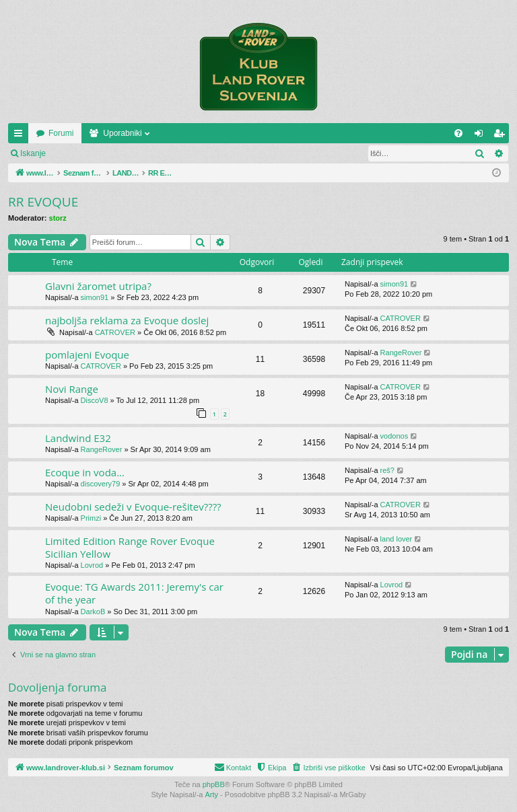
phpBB (214, 784)
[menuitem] (458, 133)
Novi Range (72, 389)
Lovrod (92, 565)
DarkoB (93, 612)
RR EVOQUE (43, 202)
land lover (397, 539)
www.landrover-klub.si (76, 133)
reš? (387, 470)
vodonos (394, 436)
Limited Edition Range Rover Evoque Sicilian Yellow (130, 547)
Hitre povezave (21, 136)
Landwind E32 (78, 438)
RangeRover (401, 353)
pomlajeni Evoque (87, 355)
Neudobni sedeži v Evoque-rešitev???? (133, 507)
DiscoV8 (95, 400)
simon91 (95, 297)
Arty (212, 795)
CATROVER (115, 332)
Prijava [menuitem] (482, 136)
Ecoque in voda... (85, 472)
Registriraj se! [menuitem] (502, 136)
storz (58, 218)
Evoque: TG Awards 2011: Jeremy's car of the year (134, 593)
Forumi (156, 133)
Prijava (78, 153)
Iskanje (33, 153)
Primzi (91, 518)
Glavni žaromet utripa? (98, 286)
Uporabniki (217, 133)
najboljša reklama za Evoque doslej (127, 320)
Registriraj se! (134, 153)
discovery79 (101, 484)
